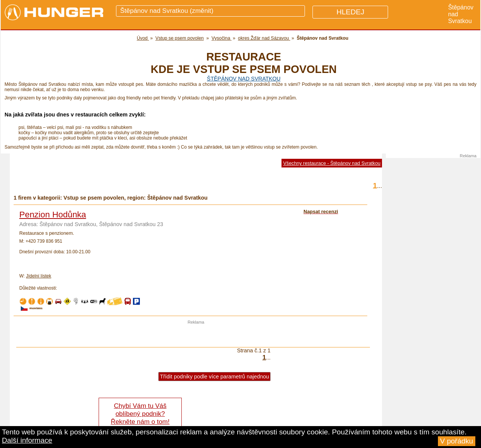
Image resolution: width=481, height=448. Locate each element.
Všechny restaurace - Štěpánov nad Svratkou (332, 163)
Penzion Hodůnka (53, 215)
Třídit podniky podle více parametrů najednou (214, 377)
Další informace (27, 440)
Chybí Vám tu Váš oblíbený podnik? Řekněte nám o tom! (140, 414)
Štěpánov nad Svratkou (244, 79)
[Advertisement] (196, 336)
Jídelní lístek (39, 276)
